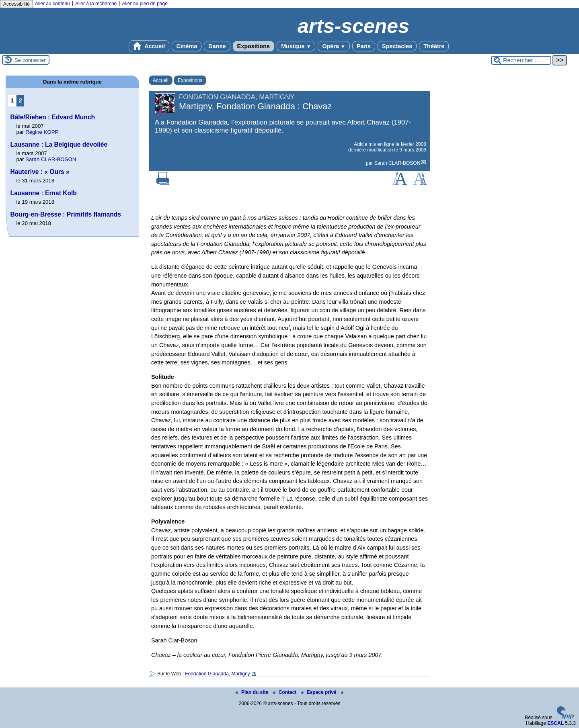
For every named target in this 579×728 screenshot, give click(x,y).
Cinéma (187, 46)
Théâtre (434, 46)
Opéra (334, 46)
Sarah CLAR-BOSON (397, 163)
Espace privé (319, 692)
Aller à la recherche (96, 4)
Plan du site (253, 692)
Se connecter (30, 60)
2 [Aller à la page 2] (21, 100)
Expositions (254, 46)
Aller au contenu (52, 4)
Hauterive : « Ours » (40, 172)
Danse (217, 46)
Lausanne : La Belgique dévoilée (59, 144)
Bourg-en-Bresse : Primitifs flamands (66, 214)
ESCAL (555, 723)
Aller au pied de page (145, 4)
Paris (364, 46)
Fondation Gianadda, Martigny (217, 674)
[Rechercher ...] (521, 60)
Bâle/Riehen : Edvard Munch (52, 117)
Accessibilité (16, 4)
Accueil (149, 46)
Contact (285, 692)
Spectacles (397, 46)
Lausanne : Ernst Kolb (43, 193)
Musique (296, 46)
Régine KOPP (42, 132)
